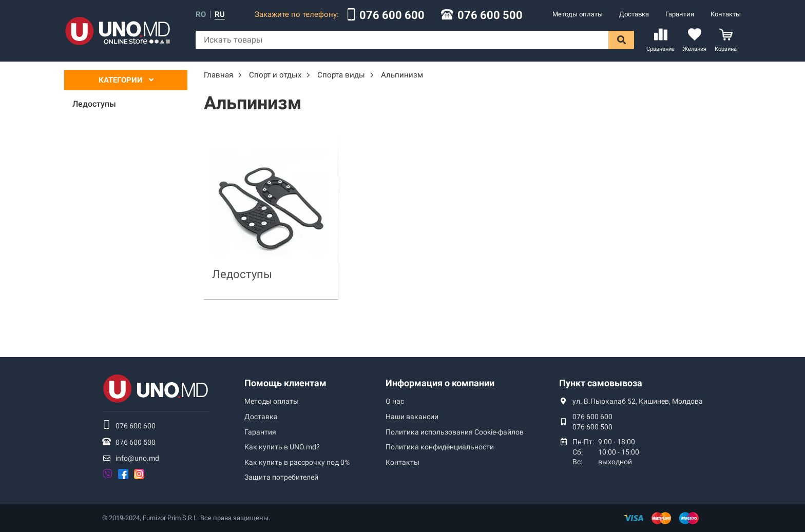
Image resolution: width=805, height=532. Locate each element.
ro (201, 15)
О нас (395, 401)
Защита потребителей (281, 477)
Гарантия (680, 14)
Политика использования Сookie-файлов (455, 432)
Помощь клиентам (285, 383)
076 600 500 (490, 15)
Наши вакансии (412, 417)
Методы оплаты (578, 14)
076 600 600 (392, 15)
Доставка (634, 14)
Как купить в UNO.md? (282, 447)
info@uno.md (137, 458)
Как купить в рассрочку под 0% (297, 462)
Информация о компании (440, 383)
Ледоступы (242, 274)
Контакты (726, 14)
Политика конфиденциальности (440, 447)
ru (220, 15)
